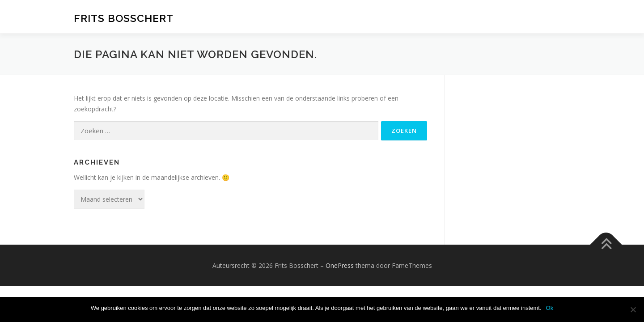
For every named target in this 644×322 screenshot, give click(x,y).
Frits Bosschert (124, 18)
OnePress (340, 265)
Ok (550, 308)
